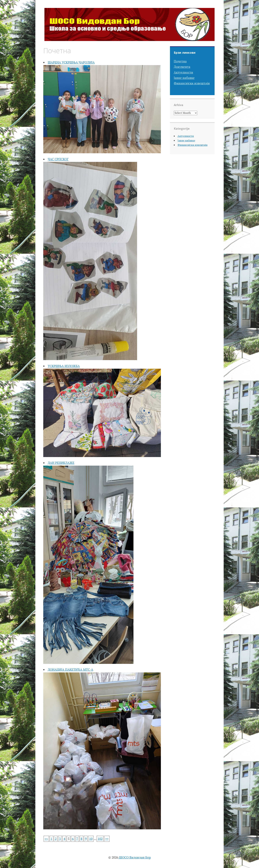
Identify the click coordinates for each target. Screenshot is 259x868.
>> (107, 839)
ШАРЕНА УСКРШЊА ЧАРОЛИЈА (71, 62)
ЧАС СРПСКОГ (58, 159)
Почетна (180, 61)
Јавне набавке (184, 78)
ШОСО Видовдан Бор (135, 857)
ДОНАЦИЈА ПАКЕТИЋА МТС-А (70, 670)
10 (91, 839)
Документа (182, 67)
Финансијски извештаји (192, 83)
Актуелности (183, 72)
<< (46, 839)
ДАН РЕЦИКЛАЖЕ (61, 463)
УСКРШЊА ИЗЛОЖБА (64, 366)
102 (100, 839)
